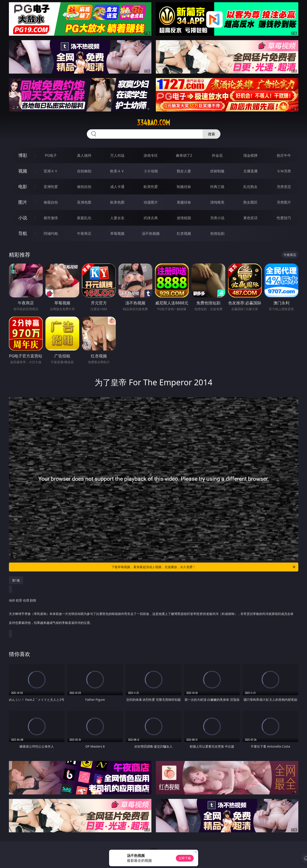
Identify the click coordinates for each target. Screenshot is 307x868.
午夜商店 (84, 233)
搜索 (211, 134)
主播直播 (250, 171)
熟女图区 (250, 202)
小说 (23, 218)
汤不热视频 (151, 233)
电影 (23, 187)
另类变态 (284, 187)
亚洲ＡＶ (51, 171)
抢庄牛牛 (284, 155)
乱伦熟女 (250, 187)
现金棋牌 (250, 155)
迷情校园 (184, 218)
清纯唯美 (217, 202)
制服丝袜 (184, 187)
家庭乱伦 (84, 218)
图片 (23, 202)
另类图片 (284, 202)
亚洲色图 (84, 202)
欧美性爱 (151, 187)
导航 (23, 233)
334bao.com (153, 123)
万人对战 (117, 155)
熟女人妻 (184, 171)
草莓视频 (117, 233)
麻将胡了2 (184, 155)
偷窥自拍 (51, 202)
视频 (23, 171)
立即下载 (185, 858)
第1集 (16, 580)
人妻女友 (117, 218)
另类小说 (217, 218)
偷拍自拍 (84, 187)
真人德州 (84, 155)
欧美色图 (117, 202)
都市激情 (51, 218)
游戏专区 (151, 155)
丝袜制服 (217, 171)
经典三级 (217, 187)
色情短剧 (217, 233)
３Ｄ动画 (151, 171)
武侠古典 (151, 218)
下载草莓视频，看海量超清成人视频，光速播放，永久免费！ (204, 567)
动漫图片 (151, 202)
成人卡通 (117, 187)
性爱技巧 (284, 218)
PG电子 (51, 155)
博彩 (23, 155)
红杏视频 (184, 233)
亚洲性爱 (51, 187)
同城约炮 (51, 233)
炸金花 (217, 155)
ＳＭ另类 (284, 171)
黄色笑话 (250, 218)
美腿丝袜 (184, 202)
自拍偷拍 (84, 171)
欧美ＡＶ (117, 171)
